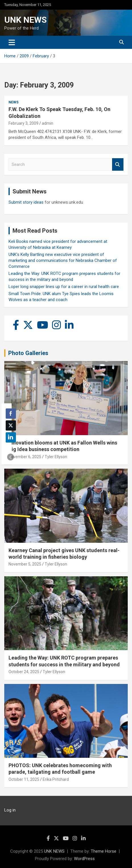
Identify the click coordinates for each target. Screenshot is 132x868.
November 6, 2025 (25, 457)
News (14, 102)
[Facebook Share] (11, 414)
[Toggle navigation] (12, 42)
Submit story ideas (26, 202)
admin (48, 123)
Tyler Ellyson (56, 457)
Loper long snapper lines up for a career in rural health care (64, 287)
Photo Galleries (28, 353)
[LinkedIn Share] (11, 437)
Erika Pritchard (56, 779)
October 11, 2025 (24, 779)
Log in (10, 810)
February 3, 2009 (23, 123)
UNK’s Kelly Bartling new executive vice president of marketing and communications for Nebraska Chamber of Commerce (63, 260)
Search (118, 165)
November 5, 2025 (25, 564)
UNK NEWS (25, 20)
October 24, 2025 (24, 672)
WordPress (84, 859)
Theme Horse (104, 851)
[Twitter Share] (11, 425)
